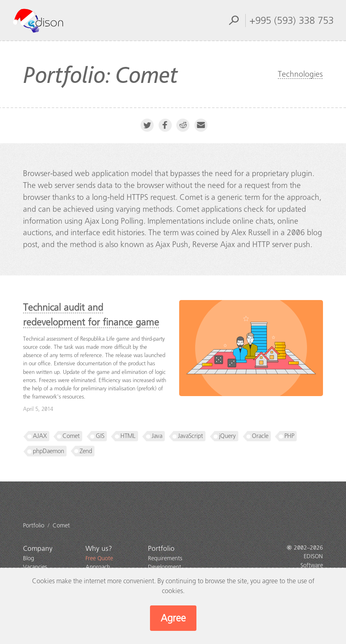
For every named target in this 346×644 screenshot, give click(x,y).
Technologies (300, 74)
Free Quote (99, 558)
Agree (173, 618)
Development (165, 567)
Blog (29, 558)
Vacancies (35, 567)
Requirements (165, 558)
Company (38, 549)
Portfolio (161, 549)
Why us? (99, 549)
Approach (98, 567)
